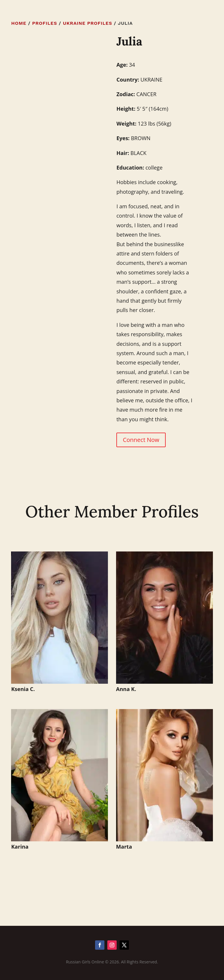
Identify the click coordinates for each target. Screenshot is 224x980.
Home (19, 23)
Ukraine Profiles (88, 23)
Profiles (44, 23)
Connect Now (141, 440)
